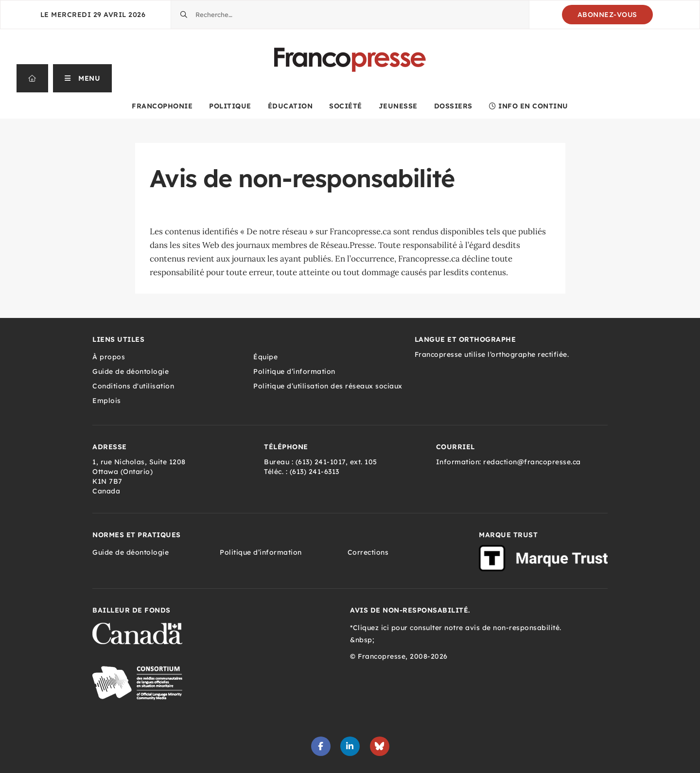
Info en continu (529, 106)
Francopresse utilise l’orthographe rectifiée (491, 354)
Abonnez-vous (607, 15)
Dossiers (453, 106)
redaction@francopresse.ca (532, 462)
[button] (83, 78)
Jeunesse (398, 106)
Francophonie (162, 106)
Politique (230, 106)
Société (346, 106)
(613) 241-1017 (321, 462)
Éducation (290, 106)
